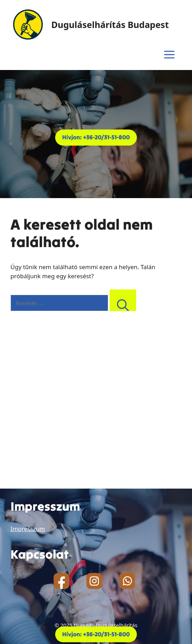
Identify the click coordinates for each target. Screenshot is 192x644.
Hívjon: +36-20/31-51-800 (96, 137)
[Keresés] (123, 300)
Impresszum (28, 529)
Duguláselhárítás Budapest (110, 24)
